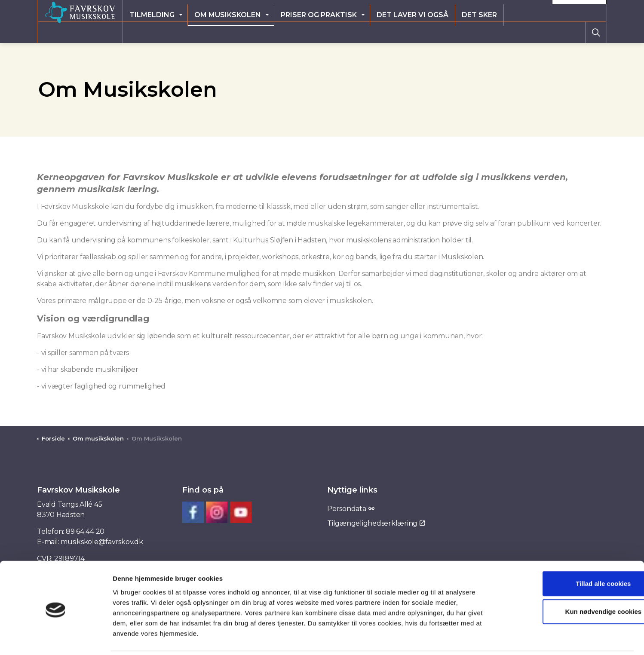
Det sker (524, 32)
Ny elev (489, 11)
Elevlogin (449, 11)
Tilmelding (197, 32)
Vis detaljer (441, 638)
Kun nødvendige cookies (572, 582)
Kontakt (579, 11)
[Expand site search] (596, 32)
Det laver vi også (457, 32)
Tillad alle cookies (572, 553)
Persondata (351, 509)
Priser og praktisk (363, 32)
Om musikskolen (272, 32)
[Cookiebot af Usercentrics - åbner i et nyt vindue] (56, 638)
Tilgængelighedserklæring (376, 523)
